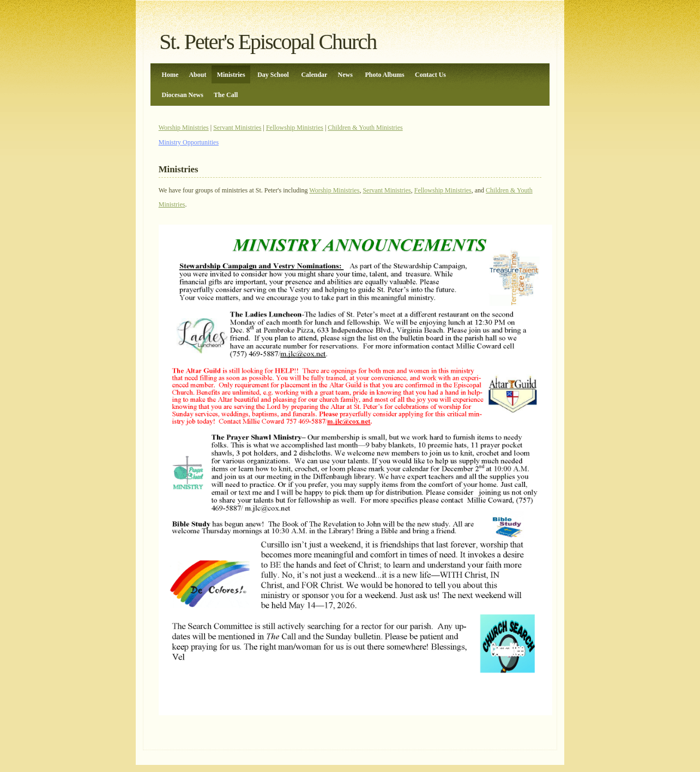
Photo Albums (384, 74)
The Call (226, 95)
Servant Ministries (237, 128)
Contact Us (430, 74)
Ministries (231, 74)
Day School (273, 74)
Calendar (314, 74)
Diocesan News (183, 95)
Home (170, 74)
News (345, 74)
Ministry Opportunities (189, 142)
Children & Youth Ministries (365, 128)
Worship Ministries (184, 128)
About (197, 74)
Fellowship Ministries (295, 128)
